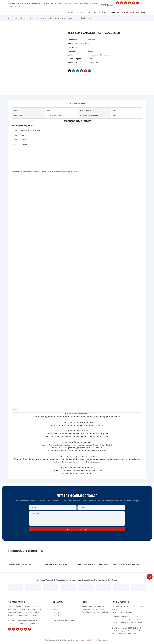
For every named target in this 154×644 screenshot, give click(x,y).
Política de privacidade (100, 640)
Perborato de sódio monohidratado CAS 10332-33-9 (56, 564)
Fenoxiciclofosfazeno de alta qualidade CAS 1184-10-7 (22, 564)
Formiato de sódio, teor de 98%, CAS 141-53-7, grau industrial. (93, 564)
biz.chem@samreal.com (126, 612)
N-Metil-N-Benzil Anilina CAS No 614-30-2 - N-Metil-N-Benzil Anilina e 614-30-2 (65, 18)
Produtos (28, 18)
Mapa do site (85, 640)
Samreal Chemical (15, 18)
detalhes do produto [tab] (77, 103)
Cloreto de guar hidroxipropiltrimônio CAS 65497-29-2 (126, 564)
